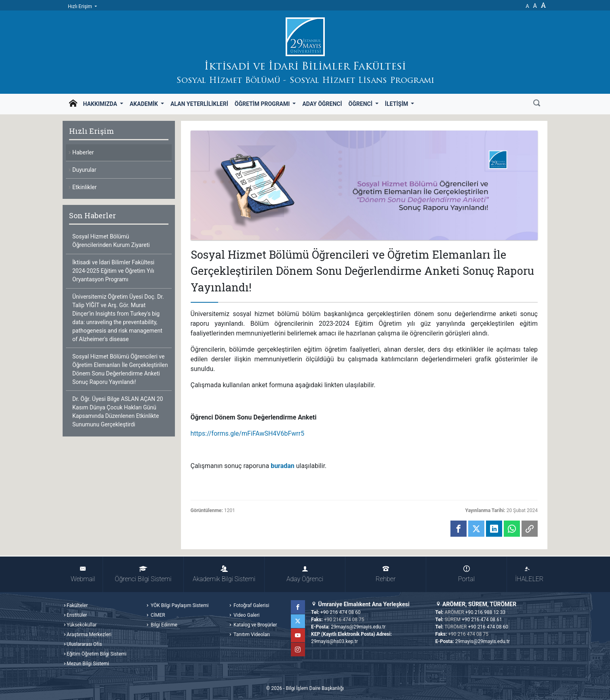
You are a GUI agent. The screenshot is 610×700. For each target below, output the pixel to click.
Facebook (298, 607)
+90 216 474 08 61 (482, 620)
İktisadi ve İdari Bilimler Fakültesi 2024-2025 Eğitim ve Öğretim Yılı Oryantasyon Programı (113, 271)
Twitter (298, 621)
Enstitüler (77, 615)
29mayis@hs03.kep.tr (334, 641)
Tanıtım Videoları (251, 635)
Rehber (386, 574)
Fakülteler (77, 605)
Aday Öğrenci (322, 104)
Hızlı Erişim (81, 6)
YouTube (298, 635)
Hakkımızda (101, 104)
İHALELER (529, 574)
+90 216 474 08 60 (341, 612)
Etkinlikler (84, 187)
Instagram (298, 649)
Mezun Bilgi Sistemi (88, 664)
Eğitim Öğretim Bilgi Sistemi (97, 654)
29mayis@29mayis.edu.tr (358, 627)
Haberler (83, 152)
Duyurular (84, 170)
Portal (466, 574)
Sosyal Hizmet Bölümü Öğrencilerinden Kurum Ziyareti (111, 241)
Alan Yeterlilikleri (199, 104)
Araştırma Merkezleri (89, 635)
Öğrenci (361, 104)
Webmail (83, 574)
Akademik (144, 104)
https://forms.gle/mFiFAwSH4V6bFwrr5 (248, 433)
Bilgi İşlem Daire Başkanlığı (315, 688)
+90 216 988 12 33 (486, 612)
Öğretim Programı (263, 104)
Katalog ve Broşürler (255, 625)
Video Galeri (246, 615)
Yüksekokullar (82, 625)
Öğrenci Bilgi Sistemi (143, 574)
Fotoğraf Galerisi (251, 605)
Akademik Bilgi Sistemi (224, 574)
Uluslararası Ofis (84, 644)
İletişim (397, 104)
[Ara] (537, 104)
